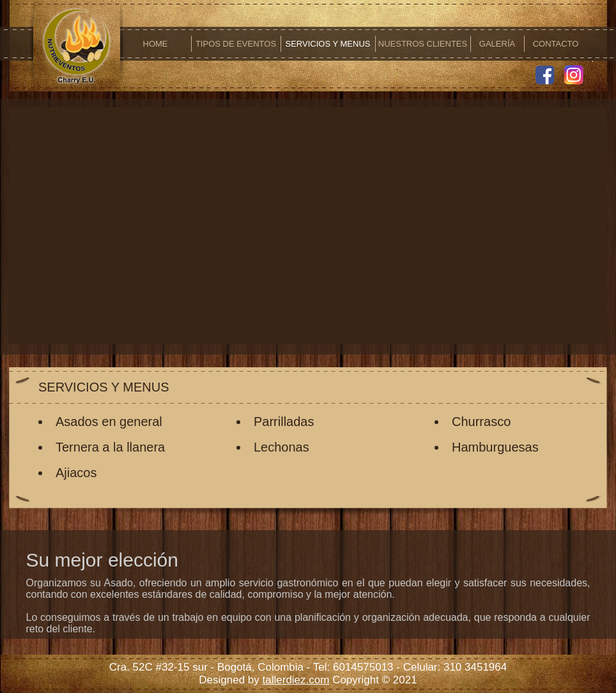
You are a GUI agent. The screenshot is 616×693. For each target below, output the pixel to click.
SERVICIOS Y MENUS (328, 44)
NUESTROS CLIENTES (423, 44)
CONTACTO (556, 44)
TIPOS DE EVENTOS (236, 44)
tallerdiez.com (296, 680)
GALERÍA (497, 44)
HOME (156, 44)
